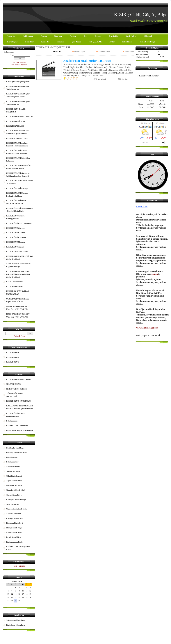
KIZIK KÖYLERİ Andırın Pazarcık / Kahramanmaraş (17, 145)
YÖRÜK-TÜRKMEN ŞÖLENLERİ (15, 395)
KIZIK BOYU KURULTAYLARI (19, 117)
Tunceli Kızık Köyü (14, 495)
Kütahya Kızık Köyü (14, 518)
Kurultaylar (12, 42)
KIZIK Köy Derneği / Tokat (17, 138)
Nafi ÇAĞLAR (95, 42)
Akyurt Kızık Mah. (14, 514)
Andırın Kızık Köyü (14, 532)
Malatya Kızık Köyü (14, 485)
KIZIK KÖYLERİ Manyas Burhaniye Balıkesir (17, 194)
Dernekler (29, 42)
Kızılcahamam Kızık (14, 542)
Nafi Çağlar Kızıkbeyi (15, 448)
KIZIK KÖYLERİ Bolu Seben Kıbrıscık (18, 160)
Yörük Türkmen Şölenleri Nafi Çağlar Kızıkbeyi (18, 265)
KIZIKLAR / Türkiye (15, 282)
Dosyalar (58, 36)
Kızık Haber (131, 36)
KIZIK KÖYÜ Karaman (16, 237)
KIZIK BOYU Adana (15, 287)
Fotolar (73, 36)
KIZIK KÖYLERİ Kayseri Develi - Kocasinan (20, 182)
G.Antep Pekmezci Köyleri (17, 452)
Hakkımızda (28, 36)
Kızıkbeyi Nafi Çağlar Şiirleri (18, 82)
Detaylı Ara (19, 336)
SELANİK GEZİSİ (14, 384)
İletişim (98, 36)
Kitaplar (60, 42)
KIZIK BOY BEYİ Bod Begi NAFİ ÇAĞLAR (17, 293)
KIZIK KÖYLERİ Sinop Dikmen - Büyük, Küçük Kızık (19, 210)
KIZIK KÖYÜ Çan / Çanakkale (19, 223)
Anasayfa (11, 36)
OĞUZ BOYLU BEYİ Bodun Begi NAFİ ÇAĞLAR (18, 300)
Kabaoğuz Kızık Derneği (16, 499)
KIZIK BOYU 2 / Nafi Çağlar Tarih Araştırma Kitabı (18, 95)
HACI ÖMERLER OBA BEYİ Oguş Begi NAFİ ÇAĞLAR (18, 315)
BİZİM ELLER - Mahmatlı (17, 426)
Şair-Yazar (76, 42)
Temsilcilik (113, 36)
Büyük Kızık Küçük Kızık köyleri (19, 430)
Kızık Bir (45, 42)
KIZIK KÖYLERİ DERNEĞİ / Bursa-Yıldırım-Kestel (19, 167)
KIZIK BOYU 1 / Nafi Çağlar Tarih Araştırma (18, 88)
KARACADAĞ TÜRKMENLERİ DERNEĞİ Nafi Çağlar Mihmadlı (20, 407)
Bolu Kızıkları (12, 421)
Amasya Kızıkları (13, 467)
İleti (85, 36)
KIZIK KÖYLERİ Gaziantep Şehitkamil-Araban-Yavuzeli (18, 175)
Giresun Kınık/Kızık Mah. (17, 509)
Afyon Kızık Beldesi (14, 481)
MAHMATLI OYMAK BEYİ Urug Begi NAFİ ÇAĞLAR (18, 308)
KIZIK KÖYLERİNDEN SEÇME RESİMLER (16, 202)
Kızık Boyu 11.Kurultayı (149, 76)
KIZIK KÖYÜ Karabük (16, 233)
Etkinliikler (127, 42)
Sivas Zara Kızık (13, 504)
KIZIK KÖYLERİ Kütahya (17, 188)
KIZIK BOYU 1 (13, 353)
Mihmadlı (148, 36)
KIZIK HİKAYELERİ (15, 126)
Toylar (112, 42)
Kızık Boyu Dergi (147, 42)
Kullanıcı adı (9, 52)
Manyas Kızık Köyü (14, 528)
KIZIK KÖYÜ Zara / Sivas (17, 252)
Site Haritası (19, 566)
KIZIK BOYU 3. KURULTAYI (18, 401)
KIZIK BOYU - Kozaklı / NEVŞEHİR (16, 111)
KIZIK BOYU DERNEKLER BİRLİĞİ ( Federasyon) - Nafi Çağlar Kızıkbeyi (18, 274)
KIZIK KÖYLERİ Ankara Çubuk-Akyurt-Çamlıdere (17, 152)
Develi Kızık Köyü (13, 537)
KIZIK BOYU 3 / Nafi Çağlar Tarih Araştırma (18, 103)
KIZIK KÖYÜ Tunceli (15, 247)
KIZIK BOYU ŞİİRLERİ (16, 121)
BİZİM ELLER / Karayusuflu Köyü (18, 548)
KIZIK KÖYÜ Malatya (16, 242)
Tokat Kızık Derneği (14, 476)
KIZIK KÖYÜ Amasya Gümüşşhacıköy (15, 217)
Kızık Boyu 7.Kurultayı (15, 625)
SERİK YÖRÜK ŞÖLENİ (16, 389)
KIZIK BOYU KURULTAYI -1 (18, 379)
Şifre (12, 55)
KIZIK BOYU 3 (13, 362)
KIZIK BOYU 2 (13, 357)
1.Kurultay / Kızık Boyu (16, 620)
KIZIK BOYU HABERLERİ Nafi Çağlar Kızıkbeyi (20, 258)
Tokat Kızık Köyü (13, 471)
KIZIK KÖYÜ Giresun (15, 228)
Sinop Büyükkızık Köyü (16, 490)
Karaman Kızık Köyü (15, 523)
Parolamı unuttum (19, 62)
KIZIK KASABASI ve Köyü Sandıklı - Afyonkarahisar (17, 132)
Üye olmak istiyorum (19, 65)
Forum (44, 36)
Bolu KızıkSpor (12, 462)
